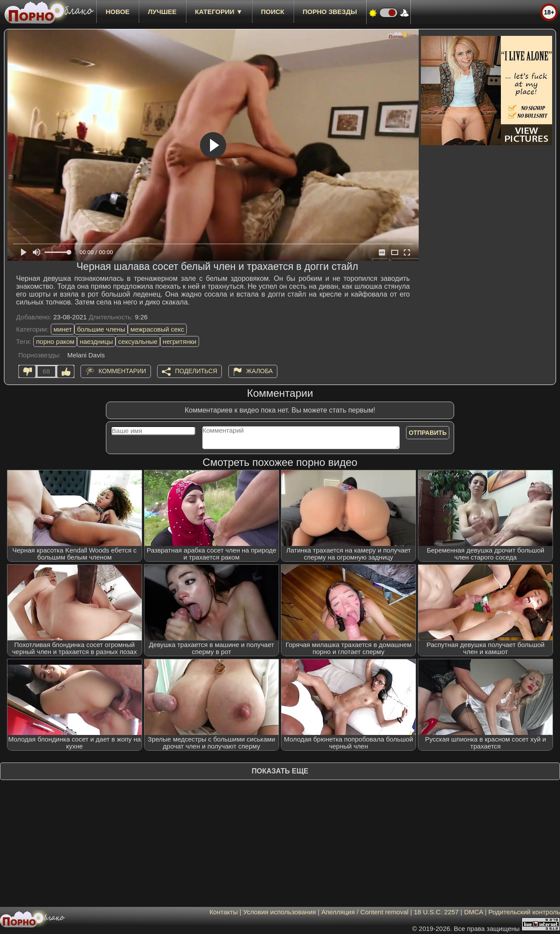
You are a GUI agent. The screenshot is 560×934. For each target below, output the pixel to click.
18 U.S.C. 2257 (436, 912)
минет (63, 329)
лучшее (162, 12)
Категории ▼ (219, 12)
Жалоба (260, 371)
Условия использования (280, 912)
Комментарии (122, 371)
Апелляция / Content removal (365, 912)
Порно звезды (330, 12)
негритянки (180, 341)
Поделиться (196, 371)
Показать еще (280, 771)
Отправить (428, 433)
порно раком (55, 341)
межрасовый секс (157, 329)
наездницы (96, 341)
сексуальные (138, 341)
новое (117, 12)
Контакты (224, 912)
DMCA (474, 912)
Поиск (273, 12)
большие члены (101, 329)
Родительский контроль (524, 912)
